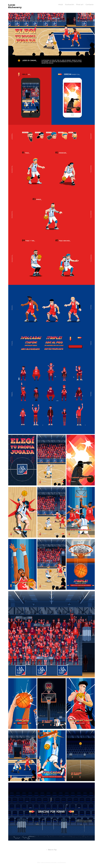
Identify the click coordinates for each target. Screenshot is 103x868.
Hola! (61, 5)
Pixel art (80, 5)
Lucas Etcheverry (15, 6)
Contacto (90, 5)
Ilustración (70, 5)
